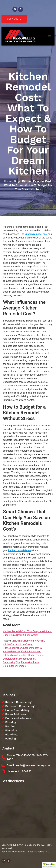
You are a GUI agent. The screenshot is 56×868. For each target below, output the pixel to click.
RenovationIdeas (30, 662)
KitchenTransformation (15, 655)
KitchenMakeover (32, 648)
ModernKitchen (27, 659)
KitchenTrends (36, 655)
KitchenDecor (10, 644)
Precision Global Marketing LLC (32, 852)
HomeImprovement (34, 641)
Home (8, 181)
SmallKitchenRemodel (15, 666)
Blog (17, 181)
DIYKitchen (17, 641)
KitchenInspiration (13, 648)
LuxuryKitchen (11, 659)
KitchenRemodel (12, 652)
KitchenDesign (26, 644)
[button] (49, 36)
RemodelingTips (12, 662)
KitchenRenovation (31, 652)
